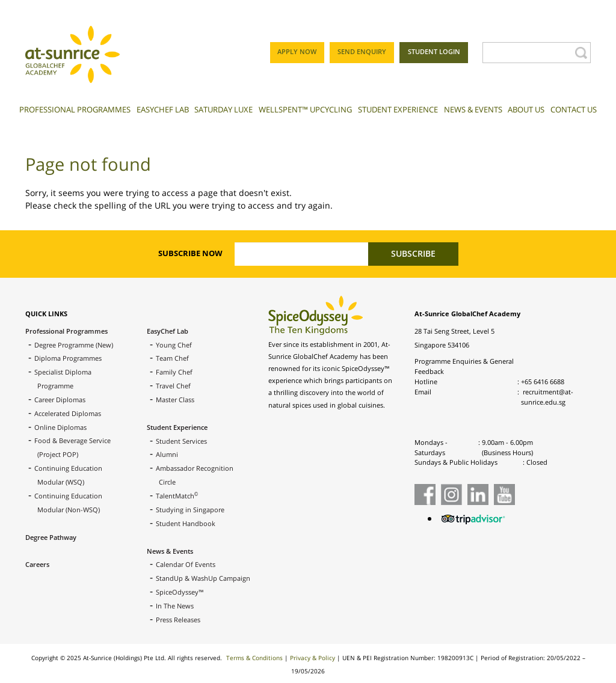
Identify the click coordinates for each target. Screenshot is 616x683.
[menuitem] (75, 114)
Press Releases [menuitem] (178, 620)
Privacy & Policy (313, 658)
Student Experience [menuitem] (177, 427)
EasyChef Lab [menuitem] (168, 331)
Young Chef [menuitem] (174, 345)
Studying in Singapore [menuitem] (190, 510)
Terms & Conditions (254, 658)
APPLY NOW (297, 51)
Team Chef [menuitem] (172, 358)
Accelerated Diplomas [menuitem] (68, 413)
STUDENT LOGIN (434, 51)
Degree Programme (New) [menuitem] (74, 345)
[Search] (528, 53)
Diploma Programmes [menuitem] (68, 358)
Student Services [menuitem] (181, 441)
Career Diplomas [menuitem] (60, 400)
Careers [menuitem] (37, 564)
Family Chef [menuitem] (174, 372)
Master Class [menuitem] (175, 400)
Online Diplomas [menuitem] (60, 427)
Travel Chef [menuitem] (173, 386)
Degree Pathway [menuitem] (51, 537)
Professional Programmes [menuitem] (66, 331)
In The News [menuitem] (175, 606)
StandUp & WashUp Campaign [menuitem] (203, 578)
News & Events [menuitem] (170, 551)
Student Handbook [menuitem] (186, 523)
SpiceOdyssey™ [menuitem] (180, 592)
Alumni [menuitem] (167, 454)
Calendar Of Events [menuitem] (186, 564)
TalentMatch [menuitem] (177, 496)
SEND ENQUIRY (362, 51)
